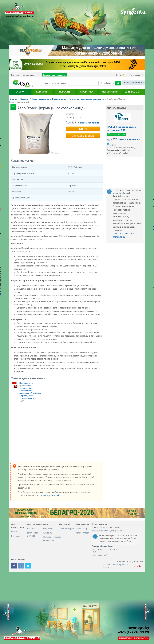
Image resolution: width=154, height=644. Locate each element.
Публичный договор (32, 534)
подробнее (126, 541)
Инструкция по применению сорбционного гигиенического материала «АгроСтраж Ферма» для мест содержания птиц (30, 390)
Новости (64, 92)
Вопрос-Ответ (29, 75)
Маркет (15, 532)
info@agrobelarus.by (51, 495)
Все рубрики (107, 83)
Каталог (20, 92)
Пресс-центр (136, 92)
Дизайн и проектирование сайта (116, 566)
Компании (42, 92)
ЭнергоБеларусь (67, 529)
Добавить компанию (134, 83)
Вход (119, 75)
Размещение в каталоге (54, 75)
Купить (83, 129)
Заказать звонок (83, 136)
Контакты (48, 533)
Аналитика (87, 92)
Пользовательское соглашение (52, 538)
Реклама (31, 529)
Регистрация (135, 75)
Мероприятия (110, 92)
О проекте (15, 75)
